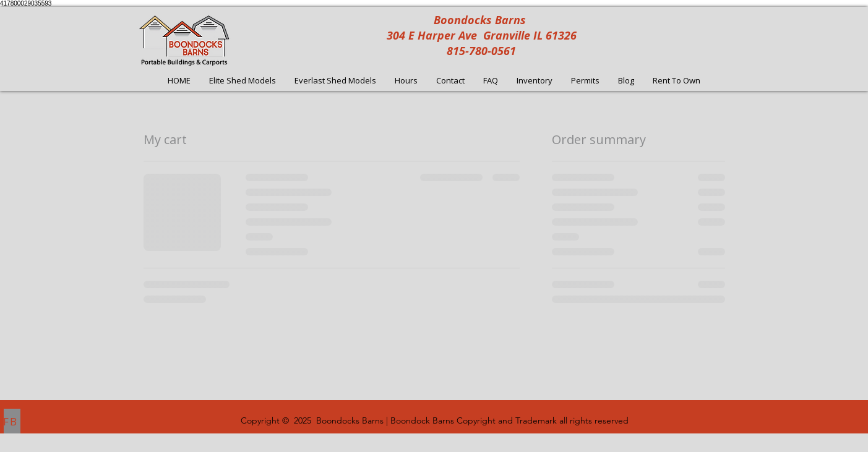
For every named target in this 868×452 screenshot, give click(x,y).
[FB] (12, 421)
